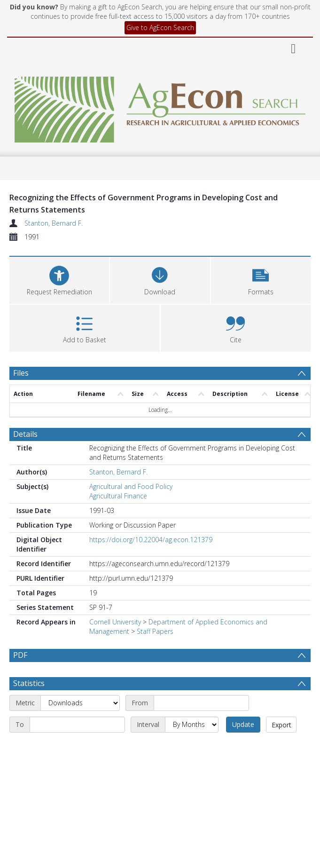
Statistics (29, 706)
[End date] (77, 747)
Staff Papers (155, 631)
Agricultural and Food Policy (131, 486)
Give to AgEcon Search (160, 28)
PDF (20, 655)
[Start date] (201, 726)
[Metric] (80, 726)
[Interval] (192, 747)
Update (243, 747)
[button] (261, 279)
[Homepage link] (160, 107)
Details (25, 434)
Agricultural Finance (118, 496)
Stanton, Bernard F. (54, 223)
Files (21, 373)
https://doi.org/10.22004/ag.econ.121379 (151, 540)
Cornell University (115, 622)
